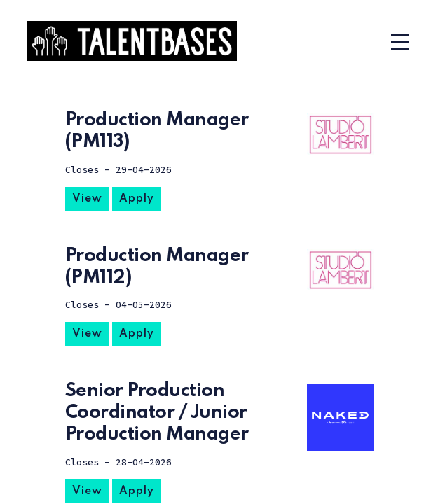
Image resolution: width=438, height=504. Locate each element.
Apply (137, 199)
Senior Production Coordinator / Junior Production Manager (157, 413)
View (87, 199)
